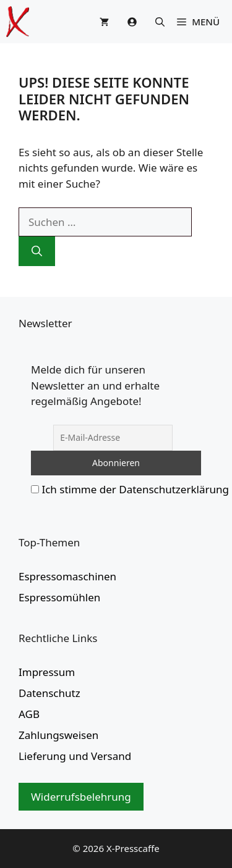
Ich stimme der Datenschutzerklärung (135, 489)
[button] (160, 22)
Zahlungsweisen (58, 735)
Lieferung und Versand (75, 756)
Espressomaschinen (67, 576)
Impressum (47, 672)
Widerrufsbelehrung (81, 797)
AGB (29, 714)
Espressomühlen (59, 597)
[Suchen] (37, 251)
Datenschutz (49, 693)
